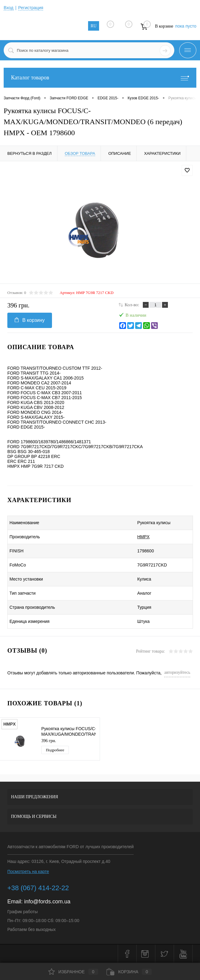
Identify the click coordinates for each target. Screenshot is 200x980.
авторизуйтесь (177, 672)
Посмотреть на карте (28, 871)
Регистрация (31, 8)
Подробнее (55, 750)
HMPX (143, 537)
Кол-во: (132, 305)
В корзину (30, 320)
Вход (9, 8)
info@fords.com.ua (47, 902)
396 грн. (49, 741)
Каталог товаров (100, 78)
